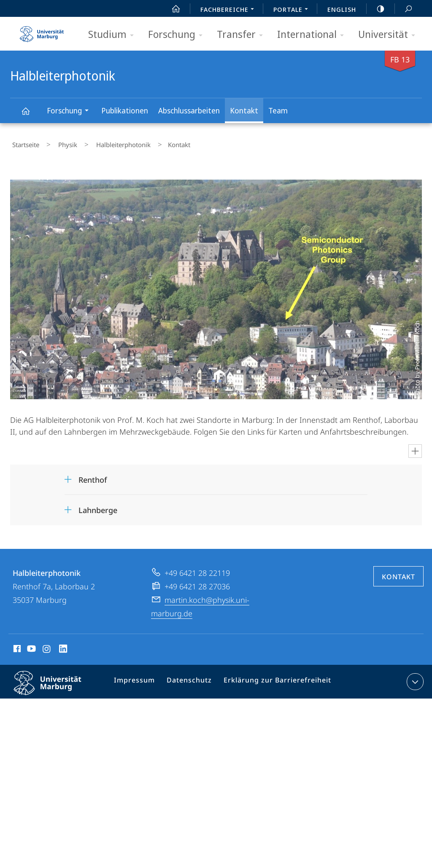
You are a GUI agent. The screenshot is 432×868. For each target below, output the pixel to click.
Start (171, 9)
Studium (114, 35)
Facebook (16, 646)
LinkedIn (63, 646)
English (342, 9)
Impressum (139, 680)
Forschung (178, 35)
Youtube (31, 646)
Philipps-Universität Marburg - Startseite (42, 31)
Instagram (47, 646)
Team (278, 110)
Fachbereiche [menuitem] (229, 10)
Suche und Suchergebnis (404, 9)
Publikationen (125, 110)
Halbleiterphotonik (30, 115)
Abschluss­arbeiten (189, 110)
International (313, 35)
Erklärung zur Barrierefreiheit (273, 680)
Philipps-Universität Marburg (55, 686)
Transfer (243, 35)
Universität (389, 35)
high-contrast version (376, 9)
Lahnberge (98, 506)
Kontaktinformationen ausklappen (414, 678)
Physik (58, 143)
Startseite (24, 143)
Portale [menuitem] (293, 10)
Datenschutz (190, 680)
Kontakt (244, 110)
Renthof (93, 476)
